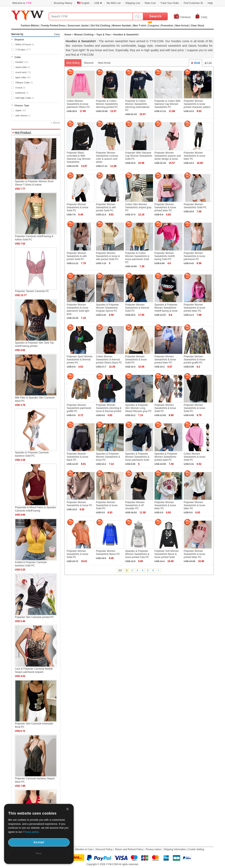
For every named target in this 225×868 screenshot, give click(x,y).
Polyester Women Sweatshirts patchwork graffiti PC (79, 408)
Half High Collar (25, 98)
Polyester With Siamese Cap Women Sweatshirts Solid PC (139, 156)
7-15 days (23, 50)
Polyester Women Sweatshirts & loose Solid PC (77, 207)
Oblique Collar (24, 83)
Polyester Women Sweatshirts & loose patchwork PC (194, 256)
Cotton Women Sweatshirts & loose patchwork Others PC (78, 104)
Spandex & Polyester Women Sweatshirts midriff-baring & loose (166, 308)
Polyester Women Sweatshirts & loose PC (79, 504)
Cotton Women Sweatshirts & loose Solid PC (194, 457)
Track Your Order (170, 3)
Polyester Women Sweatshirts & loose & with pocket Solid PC (108, 256)
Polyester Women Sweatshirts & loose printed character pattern (197, 104)
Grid (195, 63)
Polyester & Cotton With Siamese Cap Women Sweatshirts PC (167, 104)
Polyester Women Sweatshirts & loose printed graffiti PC (194, 360)
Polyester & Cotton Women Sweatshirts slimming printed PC (107, 104)
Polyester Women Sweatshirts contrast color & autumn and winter (107, 157)
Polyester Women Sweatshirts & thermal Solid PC (137, 308)
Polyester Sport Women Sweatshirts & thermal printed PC (80, 360)
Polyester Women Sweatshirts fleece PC (108, 553)
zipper (21, 110)
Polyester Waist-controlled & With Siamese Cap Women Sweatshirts (79, 157)
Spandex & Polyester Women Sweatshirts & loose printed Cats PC (137, 554)
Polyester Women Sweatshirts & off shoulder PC (135, 505)
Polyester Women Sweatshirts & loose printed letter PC (165, 207)
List (208, 63)
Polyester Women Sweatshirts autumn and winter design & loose (168, 156)
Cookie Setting (196, 849)
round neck (23, 72)
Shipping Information (175, 849)
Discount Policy (104, 849)
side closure (23, 115)
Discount (89, 63)
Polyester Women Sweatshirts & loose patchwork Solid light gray (78, 309)
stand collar (23, 67)
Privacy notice (153, 849)
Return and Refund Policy (129, 849)
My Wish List (114, 3)
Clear (57, 34)
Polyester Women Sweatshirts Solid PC (195, 206)
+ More (55, 123)
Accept (39, 842)
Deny (39, 853)
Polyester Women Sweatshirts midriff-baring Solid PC (165, 256)
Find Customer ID (193, 3)
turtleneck (22, 93)
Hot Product (23, 132)
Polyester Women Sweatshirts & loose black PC (77, 457)
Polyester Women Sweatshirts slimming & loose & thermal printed (109, 408)
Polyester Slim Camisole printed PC (34, 617)
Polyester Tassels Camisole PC (32, 291)
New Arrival (104, 63)
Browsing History (63, 3)
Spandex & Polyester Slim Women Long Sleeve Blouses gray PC (138, 408)
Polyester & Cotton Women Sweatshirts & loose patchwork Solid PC (137, 258)
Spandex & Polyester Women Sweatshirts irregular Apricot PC (107, 308)
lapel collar (23, 77)
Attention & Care (84, 849)
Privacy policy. (31, 832)
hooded (22, 62)
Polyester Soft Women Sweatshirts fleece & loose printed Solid (167, 554)
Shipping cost (133, 3)
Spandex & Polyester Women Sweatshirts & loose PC (108, 457)
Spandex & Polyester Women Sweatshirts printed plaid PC (166, 457)
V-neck (20, 88)
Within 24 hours (25, 44)
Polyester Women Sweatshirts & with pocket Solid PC (106, 207)
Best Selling (73, 63)
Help (210, 3)
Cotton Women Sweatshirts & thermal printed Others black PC (109, 360)
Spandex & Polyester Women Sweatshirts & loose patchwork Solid (137, 457)
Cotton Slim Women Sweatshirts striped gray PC (138, 207)
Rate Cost (150, 3)
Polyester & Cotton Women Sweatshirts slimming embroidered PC (137, 106)
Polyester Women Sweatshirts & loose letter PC (194, 156)
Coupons (154, 26)
